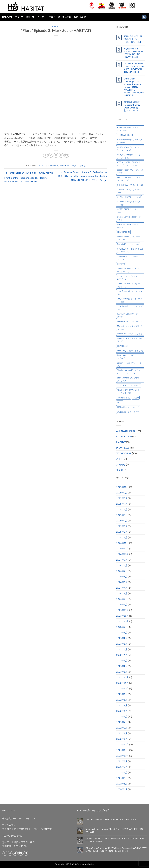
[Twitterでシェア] (51, 155)
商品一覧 (30, 17)
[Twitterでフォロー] (15, 853)
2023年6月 (122, 644)
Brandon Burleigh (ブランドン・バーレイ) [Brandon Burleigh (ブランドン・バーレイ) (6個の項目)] (129, 179)
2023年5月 (122, 649)
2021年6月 (122, 778)
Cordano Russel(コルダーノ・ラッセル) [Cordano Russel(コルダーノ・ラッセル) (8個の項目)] (130, 203)
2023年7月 (122, 638)
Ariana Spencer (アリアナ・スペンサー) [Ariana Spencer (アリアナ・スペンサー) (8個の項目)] (130, 141)
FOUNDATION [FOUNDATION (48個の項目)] (123, 232)
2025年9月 (122, 493)
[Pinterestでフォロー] (26, 853)
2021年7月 (122, 772)
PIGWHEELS (123, 448)
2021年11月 (123, 750)
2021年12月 (123, 744)
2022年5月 (122, 716)
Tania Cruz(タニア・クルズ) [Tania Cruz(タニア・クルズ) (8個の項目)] (129, 385)
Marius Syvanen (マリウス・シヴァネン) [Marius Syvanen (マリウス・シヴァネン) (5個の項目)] (130, 327)
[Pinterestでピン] (61, 155)
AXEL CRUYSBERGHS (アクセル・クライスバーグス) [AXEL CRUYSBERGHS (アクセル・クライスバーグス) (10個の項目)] (130, 164)
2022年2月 (122, 733)
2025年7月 (122, 504)
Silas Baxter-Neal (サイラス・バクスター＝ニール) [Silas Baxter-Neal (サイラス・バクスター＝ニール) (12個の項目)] (130, 372)
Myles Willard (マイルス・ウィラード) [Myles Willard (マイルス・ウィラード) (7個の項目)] (130, 340)
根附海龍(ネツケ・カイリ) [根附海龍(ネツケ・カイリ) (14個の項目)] (128, 407)
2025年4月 (122, 520)
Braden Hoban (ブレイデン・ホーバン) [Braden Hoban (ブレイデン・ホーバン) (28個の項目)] (130, 171)
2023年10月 (123, 621)
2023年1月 (122, 672)
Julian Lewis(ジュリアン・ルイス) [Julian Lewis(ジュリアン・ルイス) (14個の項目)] (130, 308)
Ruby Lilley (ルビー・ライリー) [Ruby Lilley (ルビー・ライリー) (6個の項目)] (130, 351)
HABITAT (56, 26)
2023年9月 (122, 627)
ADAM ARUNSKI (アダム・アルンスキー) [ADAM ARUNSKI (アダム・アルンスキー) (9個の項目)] (130, 129)
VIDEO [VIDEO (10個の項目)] (136, 398)
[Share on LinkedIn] (67, 155)
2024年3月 (122, 593)
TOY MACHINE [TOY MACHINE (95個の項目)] (124, 398)
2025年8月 (122, 498)
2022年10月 (123, 688)
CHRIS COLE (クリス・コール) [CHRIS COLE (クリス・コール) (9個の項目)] (130, 185)
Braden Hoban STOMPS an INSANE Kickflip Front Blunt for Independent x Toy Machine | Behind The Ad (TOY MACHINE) (29, 177)
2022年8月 (122, 700)
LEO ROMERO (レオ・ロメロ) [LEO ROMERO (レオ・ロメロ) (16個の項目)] (130, 321)
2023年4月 (122, 655)
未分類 (120, 470)
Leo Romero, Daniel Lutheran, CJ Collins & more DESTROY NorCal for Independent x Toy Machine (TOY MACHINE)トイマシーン (83, 176)
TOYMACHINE (124, 453)
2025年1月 (122, 537)
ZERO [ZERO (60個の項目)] (120, 402)
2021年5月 (122, 784)
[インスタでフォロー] (10, 853)
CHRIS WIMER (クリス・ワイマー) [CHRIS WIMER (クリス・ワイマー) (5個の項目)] (130, 191)
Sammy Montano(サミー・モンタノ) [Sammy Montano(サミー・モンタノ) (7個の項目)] (130, 364)
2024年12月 (123, 543)
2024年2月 (122, 599)
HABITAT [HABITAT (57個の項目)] (121, 264)
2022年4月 (122, 722)
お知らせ (121, 464)
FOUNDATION (124, 436)
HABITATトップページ (13, 17)
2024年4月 (122, 588)
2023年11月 (123, 616)
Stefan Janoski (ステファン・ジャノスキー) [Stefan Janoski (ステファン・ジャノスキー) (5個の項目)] (129, 379)
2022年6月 (122, 711)
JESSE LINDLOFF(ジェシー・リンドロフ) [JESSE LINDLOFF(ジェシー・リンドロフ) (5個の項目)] (129, 285)
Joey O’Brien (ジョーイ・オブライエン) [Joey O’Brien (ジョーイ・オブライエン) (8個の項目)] (130, 300)
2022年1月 (122, 739)
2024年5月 (122, 582)
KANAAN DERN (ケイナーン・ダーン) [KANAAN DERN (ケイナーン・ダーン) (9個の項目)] (130, 315)
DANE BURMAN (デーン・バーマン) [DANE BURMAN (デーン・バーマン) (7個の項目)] (129, 226)
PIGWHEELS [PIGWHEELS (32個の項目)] (123, 346)
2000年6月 (122, 789)
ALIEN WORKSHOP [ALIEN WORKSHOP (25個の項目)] (126, 135)
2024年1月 (122, 604)
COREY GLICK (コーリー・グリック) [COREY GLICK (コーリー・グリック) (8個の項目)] (130, 211)
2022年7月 (122, 705)
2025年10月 (123, 487)
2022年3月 (122, 728)
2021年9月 (122, 761)
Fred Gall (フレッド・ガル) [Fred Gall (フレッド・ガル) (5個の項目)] (128, 244)
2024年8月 (122, 565)
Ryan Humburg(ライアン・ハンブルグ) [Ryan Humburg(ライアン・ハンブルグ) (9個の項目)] (129, 357)
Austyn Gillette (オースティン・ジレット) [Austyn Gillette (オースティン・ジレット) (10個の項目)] (129, 156)
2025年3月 (122, 526)
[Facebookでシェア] (45, 155)
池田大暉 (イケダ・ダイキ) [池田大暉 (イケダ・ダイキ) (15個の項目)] (128, 412)
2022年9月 (122, 694)
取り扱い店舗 (64, 17)
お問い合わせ (80, 17)
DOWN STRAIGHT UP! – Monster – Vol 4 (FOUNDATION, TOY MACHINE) (134, 68)
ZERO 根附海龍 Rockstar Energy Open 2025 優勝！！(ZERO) (132, 106)
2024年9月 (122, 560)
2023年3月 (122, 660)
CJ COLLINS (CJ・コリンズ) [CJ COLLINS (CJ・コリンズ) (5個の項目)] (129, 197)
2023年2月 (122, 666)
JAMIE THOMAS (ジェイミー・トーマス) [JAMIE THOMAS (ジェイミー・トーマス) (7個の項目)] (129, 270)
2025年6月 (122, 509)
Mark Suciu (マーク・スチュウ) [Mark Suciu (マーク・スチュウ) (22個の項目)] (130, 334)
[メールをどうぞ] (21, 853)
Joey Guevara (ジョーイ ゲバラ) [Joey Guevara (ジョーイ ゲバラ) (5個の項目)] (130, 293)
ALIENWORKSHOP (126, 431)
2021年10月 (123, 756)
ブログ (52, 17)
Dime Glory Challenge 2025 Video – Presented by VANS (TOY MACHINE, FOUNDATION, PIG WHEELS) (134, 87)
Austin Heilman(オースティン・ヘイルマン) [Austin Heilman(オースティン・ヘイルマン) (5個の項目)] (129, 149)
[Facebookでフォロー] (5, 853)
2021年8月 (122, 767)
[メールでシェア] (56, 155)
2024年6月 (122, 576)
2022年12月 (123, 677)
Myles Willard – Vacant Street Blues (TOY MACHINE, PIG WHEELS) (134, 53)
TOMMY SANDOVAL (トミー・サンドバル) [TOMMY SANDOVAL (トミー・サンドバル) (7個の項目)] (128, 392)
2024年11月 (123, 548)
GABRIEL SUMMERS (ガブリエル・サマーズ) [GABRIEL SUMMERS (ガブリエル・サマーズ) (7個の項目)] (130, 250)
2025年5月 (122, 515)
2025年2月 (122, 532)
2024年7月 (122, 571)
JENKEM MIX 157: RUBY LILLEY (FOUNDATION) (133, 39)
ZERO (119, 459)
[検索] (144, 17)
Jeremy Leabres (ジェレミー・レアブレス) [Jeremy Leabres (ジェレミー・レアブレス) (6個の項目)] (130, 278)
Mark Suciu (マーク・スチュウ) (73, 166)
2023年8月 (122, 632)
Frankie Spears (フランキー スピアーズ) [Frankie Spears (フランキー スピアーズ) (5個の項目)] (130, 238)
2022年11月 (123, 683)
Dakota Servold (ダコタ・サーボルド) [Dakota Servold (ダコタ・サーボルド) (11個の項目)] (130, 218)
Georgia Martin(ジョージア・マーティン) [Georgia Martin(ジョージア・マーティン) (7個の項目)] (130, 258)
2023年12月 (123, 610)
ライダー (42, 17)
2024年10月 (123, 554)
